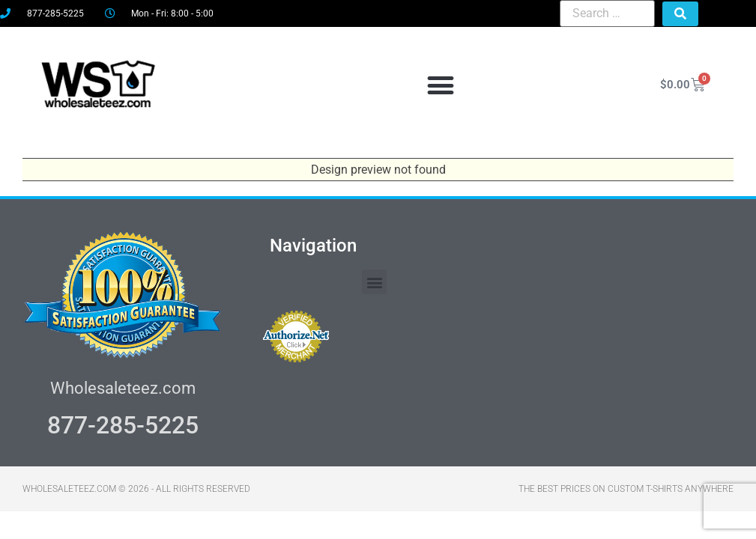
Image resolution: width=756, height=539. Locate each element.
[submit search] (680, 14)
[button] (441, 85)
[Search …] (607, 13)
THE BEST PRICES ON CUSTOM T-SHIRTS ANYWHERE (626, 489)
